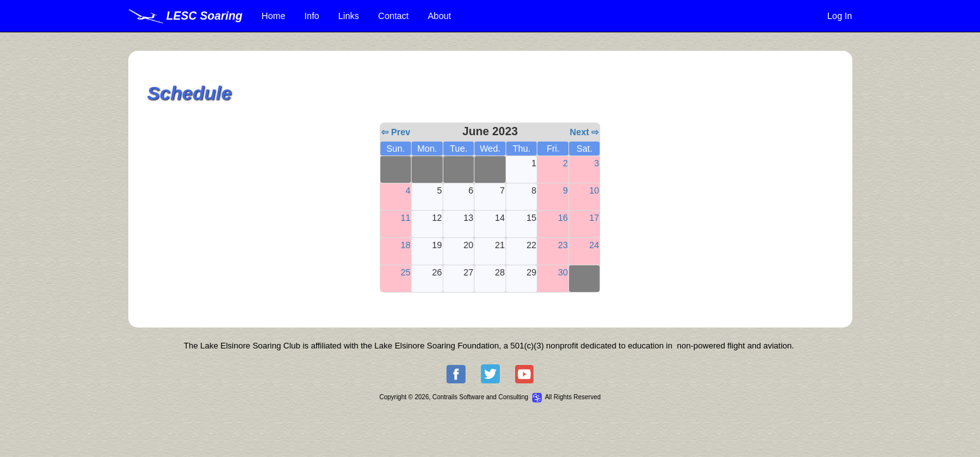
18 (406, 245)
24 (594, 245)
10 (594, 190)
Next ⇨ (584, 132)
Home (273, 16)
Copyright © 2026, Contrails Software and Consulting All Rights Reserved (490, 397)
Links (349, 16)
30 (563, 272)
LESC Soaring (185, 16)
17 (594, 218)
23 (563, 245)
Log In (840, 16)
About (440, 16)
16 (563, 218)
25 (406, 272)
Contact (393, 16)
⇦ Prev (396, 132)
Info (312, 16)
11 (406, 218)
